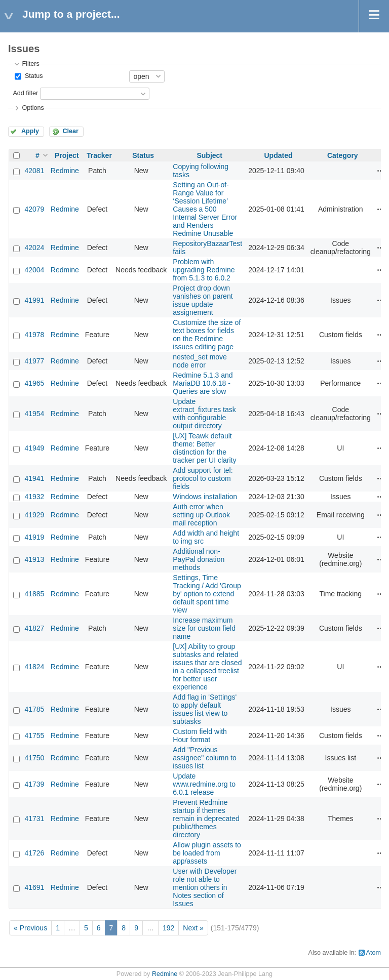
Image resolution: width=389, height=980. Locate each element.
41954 (34, 414)
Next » (193, 928)
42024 (34, 248)
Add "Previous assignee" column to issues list (205, 758)
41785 (34, 709)
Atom (374, 953)
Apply (30, 131)
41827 (34, 628)
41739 (34, 784)
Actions (381, 171)
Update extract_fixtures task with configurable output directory (204, 414)
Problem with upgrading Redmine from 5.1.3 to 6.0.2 (204, 270)
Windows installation (205, 497)
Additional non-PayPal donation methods (199, 559)
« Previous (30, 928)
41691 (34, 887)
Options (33, 108)
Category (343, 155)
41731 (34, 819)
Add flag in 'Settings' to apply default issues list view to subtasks (205, 709)
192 (168, 928)
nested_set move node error (200, 361)
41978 (34, 335)
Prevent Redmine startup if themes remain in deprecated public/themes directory (206, 819)
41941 (34, 478)
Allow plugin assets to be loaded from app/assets (207, 853)
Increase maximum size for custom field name (204, 628)
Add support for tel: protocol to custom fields (203, 478)
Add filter (25, 93)
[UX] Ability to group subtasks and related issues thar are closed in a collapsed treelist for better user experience (207, 667)
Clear (70, 131)
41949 (34, 448)
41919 (34, 537)
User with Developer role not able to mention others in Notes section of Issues (205, 887)
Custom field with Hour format (200, 736)
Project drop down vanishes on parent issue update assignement (203, 300)
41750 (34, 758)
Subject (209, 155)
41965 (34, 383)
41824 (34, 667)
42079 (34, 209)
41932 (34, 497)
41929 (34, 515)
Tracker (99, 155)
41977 (34, 361)
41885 (34, 594)
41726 (34, 853)
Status (33, 76)
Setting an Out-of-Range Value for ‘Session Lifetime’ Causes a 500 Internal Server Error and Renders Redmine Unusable (205, 209)
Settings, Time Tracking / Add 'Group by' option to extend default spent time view (207, 594)
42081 (34, 171)
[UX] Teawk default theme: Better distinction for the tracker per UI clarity (204, 448)
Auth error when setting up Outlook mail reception (201, 515)
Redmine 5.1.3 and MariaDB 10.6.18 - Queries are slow (203, 383)
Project (67, 155)
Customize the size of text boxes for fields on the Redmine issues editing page (207, 335)
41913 (34, 559)
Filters (30, 64)
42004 (34, 270)
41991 (34, 300)
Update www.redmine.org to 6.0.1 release (204, 784)
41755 (34, 736)
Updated (278, 155)
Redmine (65, 171)
